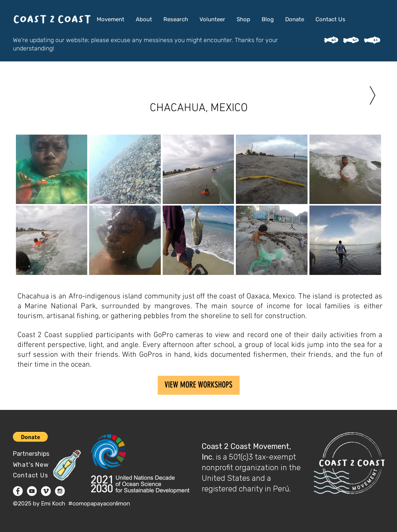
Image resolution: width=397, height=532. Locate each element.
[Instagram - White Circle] (60, 491)
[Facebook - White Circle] (18, 491)
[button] (52, 169)
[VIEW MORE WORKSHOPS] (199, 385)
